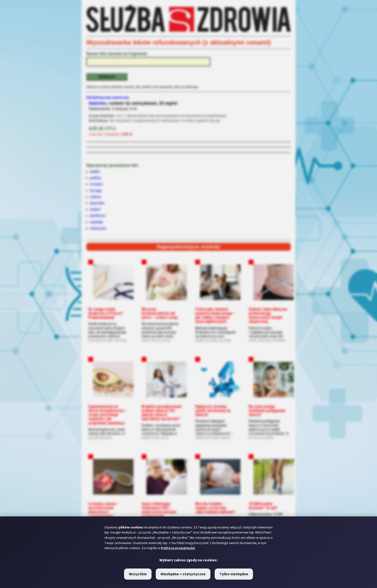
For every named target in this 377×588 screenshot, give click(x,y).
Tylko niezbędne (234, 574)
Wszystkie (138, 574)
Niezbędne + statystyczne (183, 574)
